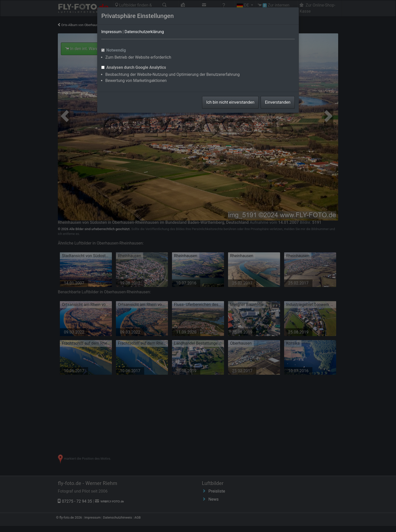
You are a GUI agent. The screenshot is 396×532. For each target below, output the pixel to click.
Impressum (112, 32)
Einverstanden (278, 102)
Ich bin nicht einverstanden (230, 102)
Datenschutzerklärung (144, 32)
